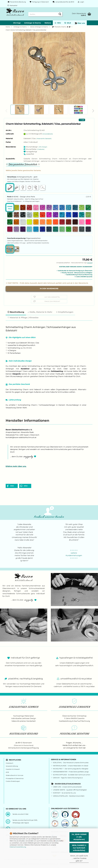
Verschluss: (22, 177)
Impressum (10, 763)
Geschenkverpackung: (24, 238)
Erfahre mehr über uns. (16, 466)
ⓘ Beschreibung (16, 312)
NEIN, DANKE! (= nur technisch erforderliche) (79, 848)
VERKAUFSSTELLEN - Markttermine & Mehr (69, 796)
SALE (68, 23)
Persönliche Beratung (17, 2)
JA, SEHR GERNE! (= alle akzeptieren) (79, 837)
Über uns (80, 23)
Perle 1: (49, 197)
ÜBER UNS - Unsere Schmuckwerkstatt (67, 787)
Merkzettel (12, 5)
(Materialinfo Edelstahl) (44, 139)
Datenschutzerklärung (18, 847)
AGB (7, 772)
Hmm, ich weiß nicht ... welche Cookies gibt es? (79, 858)
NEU (58, 23)
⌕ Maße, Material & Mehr (40, 312)
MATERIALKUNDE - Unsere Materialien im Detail (71, 766)
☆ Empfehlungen (65, 312)
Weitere (48, 23)
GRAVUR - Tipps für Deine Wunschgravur (68, 778)
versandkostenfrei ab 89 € (63, 2)
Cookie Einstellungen (13, 781)
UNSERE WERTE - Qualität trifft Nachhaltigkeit (70, 790)
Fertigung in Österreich (39, 2)
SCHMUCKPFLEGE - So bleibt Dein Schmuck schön (72, 775)
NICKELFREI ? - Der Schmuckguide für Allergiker (71, 769)
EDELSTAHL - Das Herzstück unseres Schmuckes (71, 763)
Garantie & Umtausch (13, 769)
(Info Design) (43, 147)
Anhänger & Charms (33, 23)
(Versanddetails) (48, 134)
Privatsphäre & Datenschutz (15, 779)
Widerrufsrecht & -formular (15, 775)
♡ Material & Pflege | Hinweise (23, 318)
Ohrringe (17, 23)
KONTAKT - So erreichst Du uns (64, 793)
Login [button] (81, 2)
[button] (92, 111)
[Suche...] (60, 14)
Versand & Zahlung (12, 766)
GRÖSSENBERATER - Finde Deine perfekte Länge (71, 772)
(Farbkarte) (41, 149)
